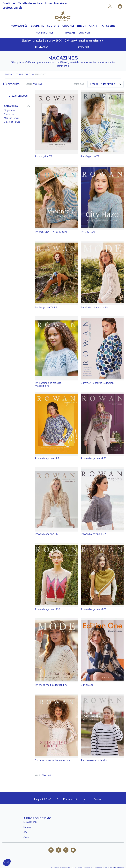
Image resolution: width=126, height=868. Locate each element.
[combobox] (105, 84)
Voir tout (38, 84)
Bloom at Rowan (12, 122)
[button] (17, 106)
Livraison (27, 827)
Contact (27, 837)
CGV (25, 832)
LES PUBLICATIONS (24, 75)
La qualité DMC (30, 822)
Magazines (9, 110)
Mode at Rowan (12, 118)
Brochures (9, 114)
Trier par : (79, 84)
